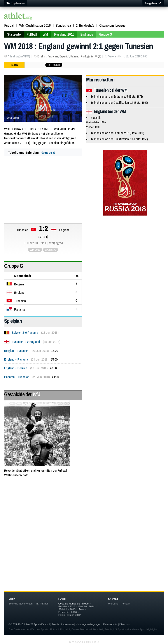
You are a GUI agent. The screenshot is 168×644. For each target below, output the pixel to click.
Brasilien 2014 (86, 606)
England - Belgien (16, 368)
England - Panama (16, 359)
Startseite (14, 34)
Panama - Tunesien (17, 377)
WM (45, 34)
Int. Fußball (42, 603)
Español (64, 56)
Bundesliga (63, 25)
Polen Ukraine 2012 (70, 615)
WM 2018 (35, 250)
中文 (98, 56)
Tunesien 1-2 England (26, 342)
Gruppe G (106, 34)
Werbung (113, 603)
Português (87, 56)
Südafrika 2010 (67, 609)
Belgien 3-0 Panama (25, 332)
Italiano (75, 56)
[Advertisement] (84, 516)
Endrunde (87, 34)
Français (53, 56)
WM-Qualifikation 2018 (35, 25)
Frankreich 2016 (68, 612)
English (42, 56)
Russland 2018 (64, 34)
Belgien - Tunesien (16, 351)
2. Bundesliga (85, 25)
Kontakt (126, 603)
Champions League (112, 25)
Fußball (9, 25)
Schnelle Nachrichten (21, 603)
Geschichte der (22, 394)
